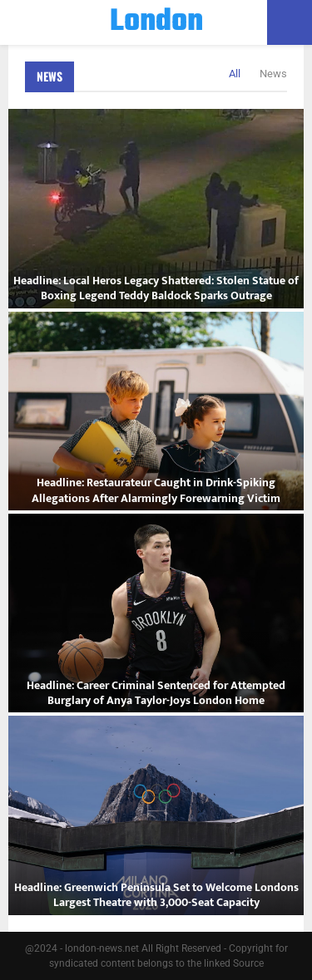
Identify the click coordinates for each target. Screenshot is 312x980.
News (50, 76)
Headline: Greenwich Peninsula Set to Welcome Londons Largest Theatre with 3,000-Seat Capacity (156, 895)
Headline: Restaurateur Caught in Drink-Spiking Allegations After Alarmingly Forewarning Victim (156, 490)
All (235, 74)
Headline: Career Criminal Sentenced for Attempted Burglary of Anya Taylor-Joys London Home (156, 693)
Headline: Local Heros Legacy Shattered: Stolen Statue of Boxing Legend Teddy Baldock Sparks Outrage (156, 288)
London (156, 22)
